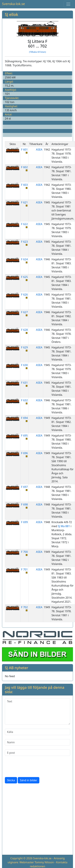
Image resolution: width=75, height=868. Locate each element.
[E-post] (37, 753)
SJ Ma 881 (64, 526)
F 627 (24, 313)
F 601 (24, 151)
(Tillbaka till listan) (38, 52)
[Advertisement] (32, 820)
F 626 (24, 296)
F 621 (24, 203)
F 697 (24, 488)
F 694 (24, 419)
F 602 (24, 168)
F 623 (24, 243)
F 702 (24, 608)
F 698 (24, 506)
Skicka (11, 780)
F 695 (24, 437)
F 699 (24, 522)
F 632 (24, 401)
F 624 (24, 260)
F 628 (24, 331)
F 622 (24, 225)
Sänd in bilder (29, 780)
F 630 (24, 366)
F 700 (24, 553)
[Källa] (37, 732)
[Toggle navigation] (68, 4)
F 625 (24, 278)
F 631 (24, 384)
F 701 (24, 571)
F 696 (24, 454)
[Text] (37, 711)
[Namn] (37, 742)
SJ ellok (11, 14)
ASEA (39, 150)
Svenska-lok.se (13, 4)
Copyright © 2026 (21, 858)
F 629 (24, 348)
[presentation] (30, 766)
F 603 (24, 186)
